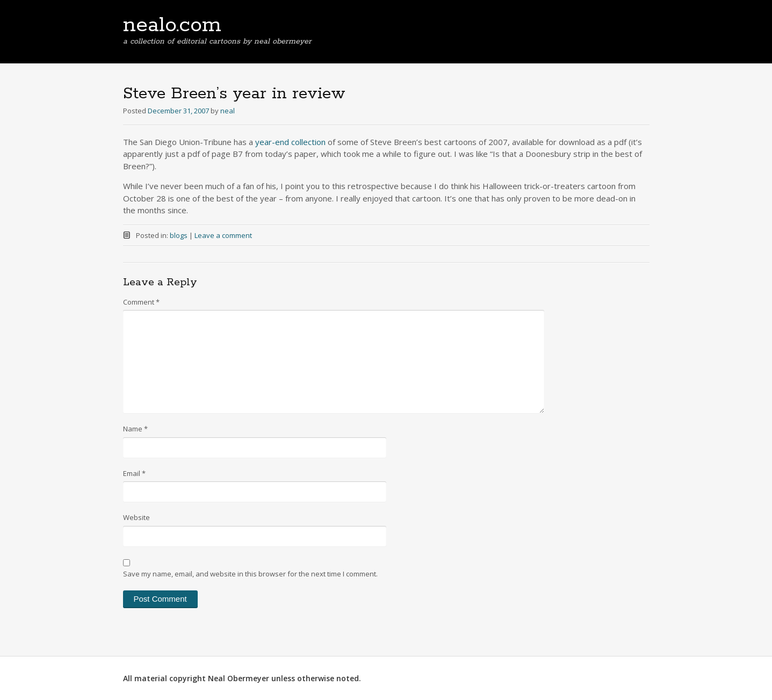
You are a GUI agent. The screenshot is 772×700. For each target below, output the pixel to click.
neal (228, 111)
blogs (179, 235)
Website (136, 517)
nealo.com (172, 25)
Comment (141, 302)
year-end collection (290, 142)
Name (135, 429)
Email (134, 473)
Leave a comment (223, 235)
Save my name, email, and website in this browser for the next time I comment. (250, 574)
